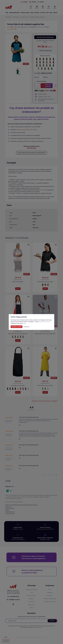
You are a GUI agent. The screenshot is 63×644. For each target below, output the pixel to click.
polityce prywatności (44, 322)
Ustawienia (26, 327)
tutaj (25, 323)
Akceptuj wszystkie (17, 327)
